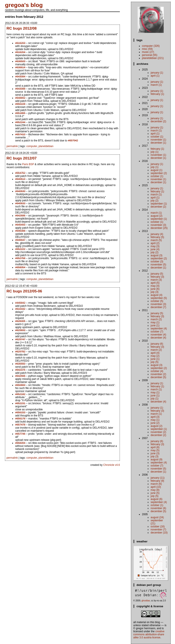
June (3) (155, 453)
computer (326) (151, 46)
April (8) (155, 447)
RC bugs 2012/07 (22, 158)
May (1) (155, 322)
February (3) (157, 277)
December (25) (159, 228)
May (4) (155, 286)
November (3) (158, 225)
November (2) (158, 374)
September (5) (159, 298)
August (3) (157, 255)
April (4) (155, 353)
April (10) (156, 487)
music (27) (148, 52)
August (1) (157, 170)
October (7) (157, 332)
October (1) (157, 137)
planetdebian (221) (153, 58)
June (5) (155, 493)
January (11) (158, 478)
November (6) (158, 508)
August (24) (157, 517)
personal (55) (150, 55)
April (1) (155, 76)
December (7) (158, 307)
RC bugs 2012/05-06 (24, 291)
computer (32, 146)
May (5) (155, 450)
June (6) (155, 289)
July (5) (155, 362)
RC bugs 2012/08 (22, 28)
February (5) (157, 237)
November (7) (158, 530)
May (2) (155, 356)
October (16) (158, 527)
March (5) (156, 240)
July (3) (155, 292)
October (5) (157, 301)
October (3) (157, 262)
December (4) (158, 338)
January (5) (157, 274)
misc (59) (147, 49)
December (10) (159, 533)
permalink (12, 146)
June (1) (155, 325)
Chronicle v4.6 (112, 465)
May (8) (155, 490)
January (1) (157, 73)
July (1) (155, 152)
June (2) (155, 423)
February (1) (157, 94)
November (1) (158, 140)
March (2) (156, 319)
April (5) (155, 283)
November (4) (158, 335)
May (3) (155, 246)
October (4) (157, 371)
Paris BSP (28, 164)
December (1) (158, 143)
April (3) (155, 417)
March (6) (156, 484)
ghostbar (146, 601)
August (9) (157, 460)
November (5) (158, 265)
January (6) (157, 344)
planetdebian (46, 146)
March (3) (156, 280)
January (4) (157, 234)
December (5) (158, 377)
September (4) (159, 329)
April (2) (155, 243)
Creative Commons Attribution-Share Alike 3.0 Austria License (149, 634)
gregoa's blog (24, 5)
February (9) (157, 481)
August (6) (157, 499)
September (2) (159, 173)
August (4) (157, 295)
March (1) (156, 85)
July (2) (155, 201)
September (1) (159, 204)
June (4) (155, 249)
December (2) (158, 121)
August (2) (157, 216)
